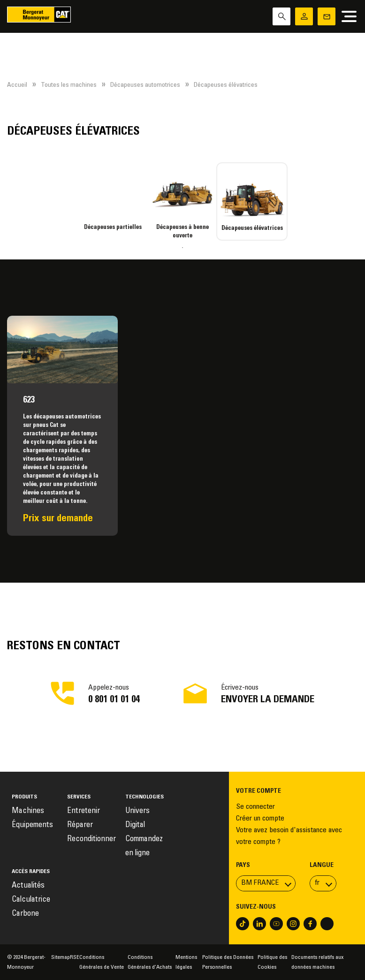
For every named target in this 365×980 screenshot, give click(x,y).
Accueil (17, 85)
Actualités (28, 886)
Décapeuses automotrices (145, 85)
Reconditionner (91, 839)
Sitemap (61, 957)
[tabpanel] (113, 197)
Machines (28, 811)
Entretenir (84, 811)
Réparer (80, 825)
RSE (75, 957)
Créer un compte (260, 819)
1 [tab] (182, 248)
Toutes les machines (69, 85)
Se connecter (255, 807)
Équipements (32, 825)
